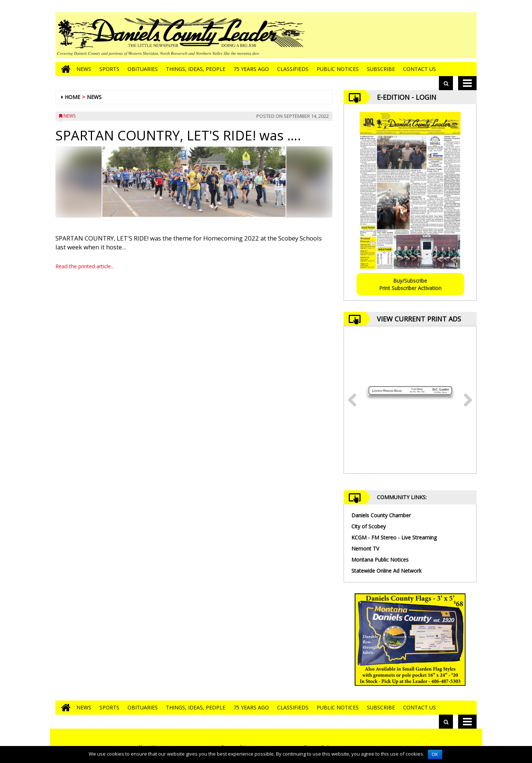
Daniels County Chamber (381, 515)
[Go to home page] (64, 69)
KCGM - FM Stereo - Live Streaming (394, 537)
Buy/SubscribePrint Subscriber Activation (410, 284)
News (84, 69)
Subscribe (381, 69)
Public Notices (338, 69)
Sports (109, 69)
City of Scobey (369, 526)
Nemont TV (365, 549)
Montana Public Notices (380, 560)
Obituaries (143, 69)
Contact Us (420, 69)
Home (72, 97)
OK (435, 755)
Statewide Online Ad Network (386, 571)
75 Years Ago (251, 69)
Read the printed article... (85, 266)
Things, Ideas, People (196, 69)
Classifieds (293, 69)
